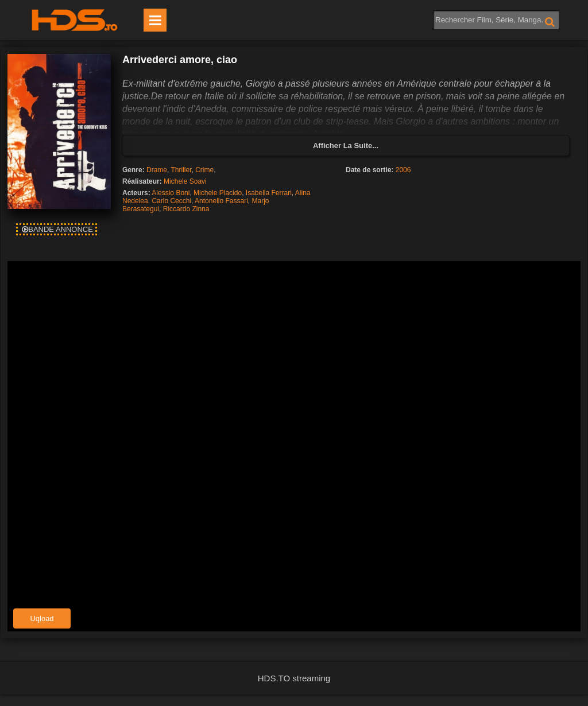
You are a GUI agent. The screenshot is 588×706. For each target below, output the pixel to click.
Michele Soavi (185, 181)
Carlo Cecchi (171, 201)
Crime (204, 170)
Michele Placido (218, 193)
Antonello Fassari (221, 201)
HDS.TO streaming (294, 678)
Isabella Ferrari (269, 193)
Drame (157, 170)
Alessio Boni (171, 193)
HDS (75, 20)
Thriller (181, 170)
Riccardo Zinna (186, 209)
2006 (403, 170)
